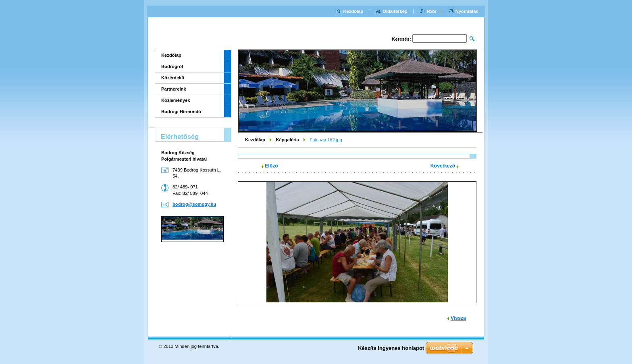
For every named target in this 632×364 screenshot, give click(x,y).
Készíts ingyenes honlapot (391, 348)
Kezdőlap (255, 140)
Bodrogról (172, 66)
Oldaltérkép (395, 11)
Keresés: (402, 39)
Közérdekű (173, 78)
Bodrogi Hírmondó (181, 112)
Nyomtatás (467, 11)
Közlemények (176, 100)
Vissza (458, 318)
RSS (431, 11)
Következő (443, 166)
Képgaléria (287, 140)
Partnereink (174, 89)
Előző (272, 166)
